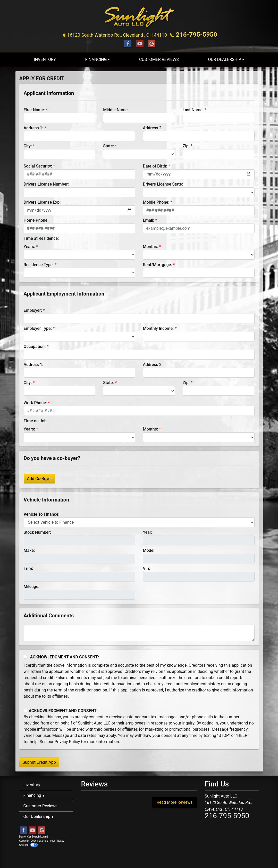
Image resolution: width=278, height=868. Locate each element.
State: (108, 144)
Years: (30, 245)
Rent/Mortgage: (158, 263)
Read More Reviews (175, 801)
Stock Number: (37, 531)
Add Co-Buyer (40, 477)
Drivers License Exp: (42, 200)
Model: (149, 549)
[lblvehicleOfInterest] (139, 521)
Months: (151, 245)
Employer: (33, 309)
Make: (29, 549)
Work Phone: (35, 401)
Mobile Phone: (156, 200)
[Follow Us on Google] (151, 42)
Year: (148, 531)
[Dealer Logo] (139, 17)
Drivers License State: (163, 182)
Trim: (28, 567)
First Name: (34, 108)
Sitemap (43, 839)
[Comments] (139, 631)
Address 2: (153, 126)
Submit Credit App (39, 761)
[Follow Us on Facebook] (127, 42)
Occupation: (35, 345)
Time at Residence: (41, 237)
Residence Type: (39, 263)
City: (28, 144)
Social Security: (38, 164)
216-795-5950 (196, 34)
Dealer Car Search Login (33, 835)
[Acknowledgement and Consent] (25, 655)
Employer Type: (38, 327)
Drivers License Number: (46, 182)
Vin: (147, 567)
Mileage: (32, 585)
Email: (149, 218)
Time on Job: (36, 419)
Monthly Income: (158, 327)
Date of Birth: (155, 164)
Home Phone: (36, 218)
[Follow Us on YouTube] (139, 42)
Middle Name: (116, 108)
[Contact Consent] (25, 709)
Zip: (186, 144)
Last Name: (193, 108)
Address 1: (33, 126)
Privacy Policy (67, 740)
